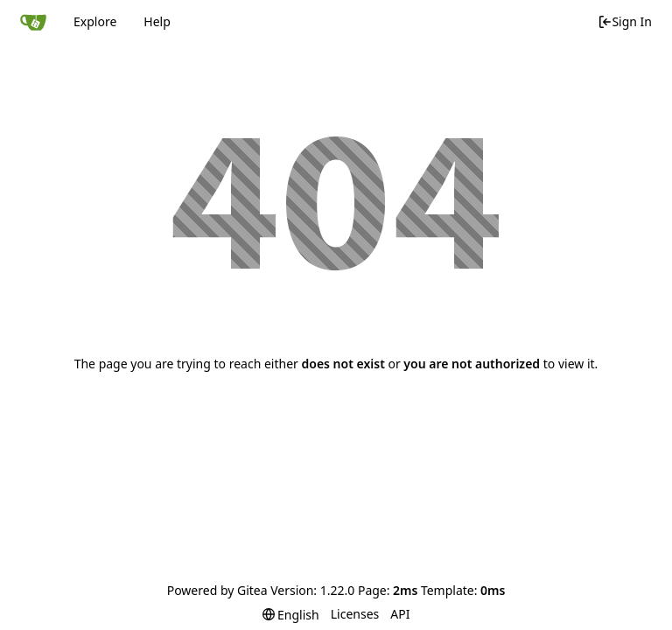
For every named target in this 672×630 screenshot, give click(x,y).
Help (157, 21)
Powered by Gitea (217, 590)
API (400, 614)
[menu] (291, 615)
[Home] (33, 22)
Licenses (355, 614)
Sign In (625, 21)
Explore (95, 21)
